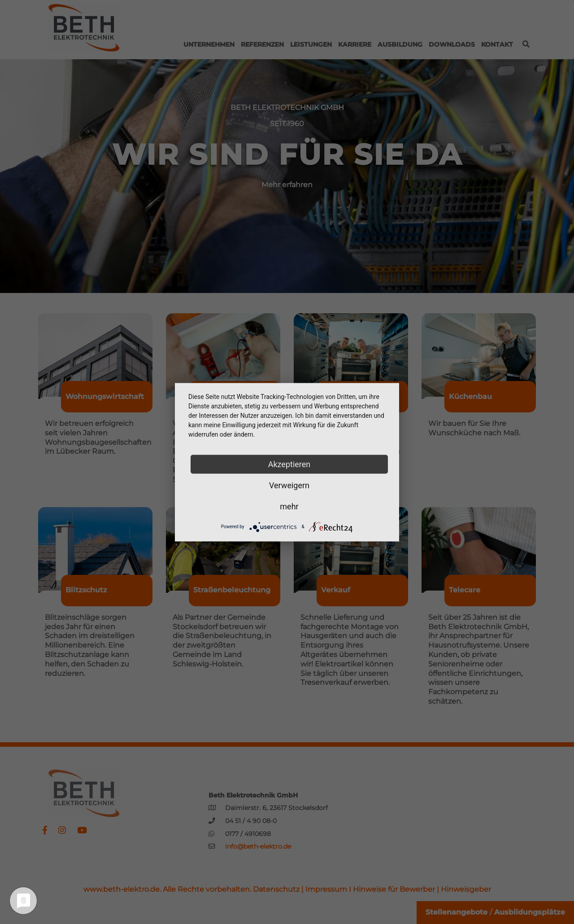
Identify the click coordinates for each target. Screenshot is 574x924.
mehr (289, 506)
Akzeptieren (289, 464)
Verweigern (289, 485)
